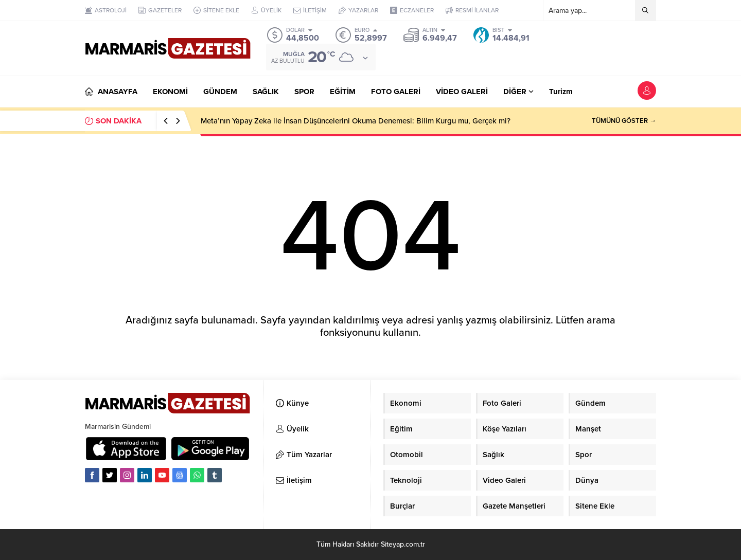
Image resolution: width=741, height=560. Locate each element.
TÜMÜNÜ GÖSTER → (624, 121)
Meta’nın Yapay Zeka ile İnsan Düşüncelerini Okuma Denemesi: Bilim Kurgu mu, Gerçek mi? (356, 121)
